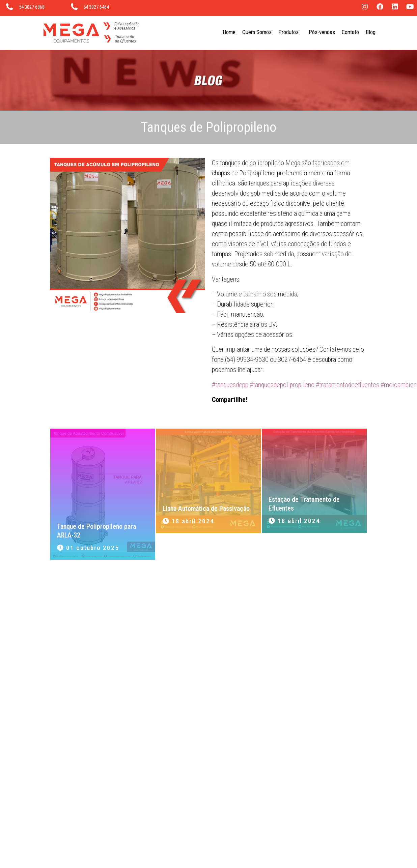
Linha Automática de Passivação (206, 509)
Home (229, 32)
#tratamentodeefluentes (347, 385)
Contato (350, 32)
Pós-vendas (322, 32)
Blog (371, 32)
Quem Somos (257, 32)
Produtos (290, 32)
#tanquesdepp (230, 385)
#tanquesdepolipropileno (282, 385)
